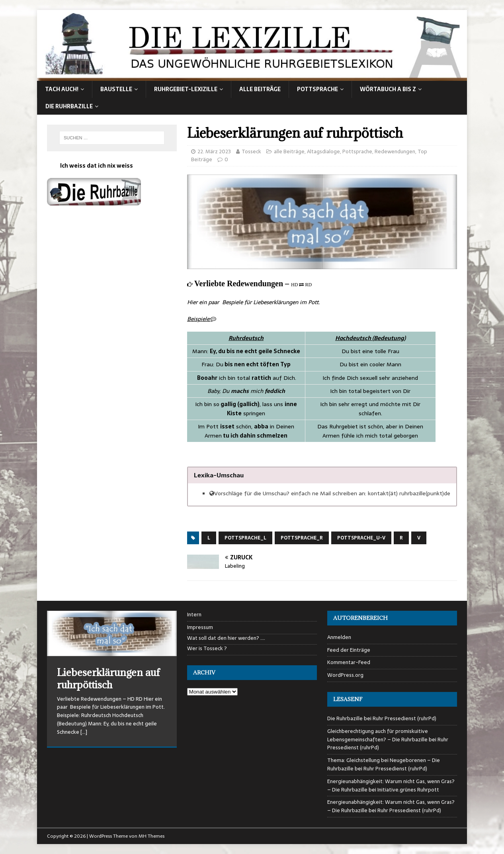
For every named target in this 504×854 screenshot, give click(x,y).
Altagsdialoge (323, 151)
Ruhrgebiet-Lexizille (186, 89)
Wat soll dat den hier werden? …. (226, 638)
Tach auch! (62, 89)
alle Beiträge (260, 89)
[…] (84, 732)
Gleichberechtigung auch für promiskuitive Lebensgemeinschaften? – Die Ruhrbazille (378, 735)
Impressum (200, 627)
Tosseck (251, 151)
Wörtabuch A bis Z (388, 89)
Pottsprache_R (302, 538)
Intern (194, 615)
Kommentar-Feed (349, 662)
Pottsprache (317, 89)
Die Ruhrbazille (69, 106)
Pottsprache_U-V (361, 538)
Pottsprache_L (245, 538)
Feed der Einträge (349, 650)
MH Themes (151, 836)
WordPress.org (345, 675)
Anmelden (339, 637)
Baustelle (116, 89)
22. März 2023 (214, 151)
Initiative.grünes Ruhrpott (408, 790)
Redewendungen (395, 151)
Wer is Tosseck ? (207, 649)
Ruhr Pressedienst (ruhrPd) (404, 718)
